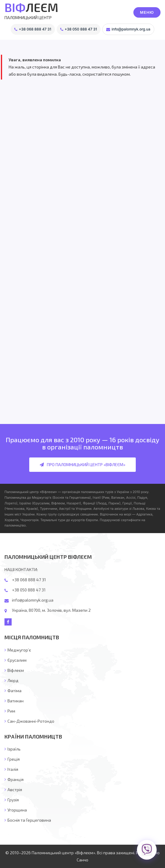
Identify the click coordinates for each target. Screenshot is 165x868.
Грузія (12, 800)
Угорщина (16, 810)
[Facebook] (8, 622)
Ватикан (14, 701)
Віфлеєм (14, 670)
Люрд (11, 680)
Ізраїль (13, 749)
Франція (14, 779)
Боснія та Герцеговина (28, 820)
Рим (10, 711)
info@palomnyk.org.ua (33, 600)
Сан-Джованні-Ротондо (29, 721)
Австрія (13, 790)
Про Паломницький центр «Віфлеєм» (82, 464)
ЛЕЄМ (31, 7)
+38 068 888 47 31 (29, 580)
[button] (147, 12)
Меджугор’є (18, 650)
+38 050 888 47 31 (29, 590)
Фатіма (13, 691)
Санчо (82, 860)
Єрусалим (16, 660)
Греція (12, 759)
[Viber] (147, 849)
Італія (11, 769)
